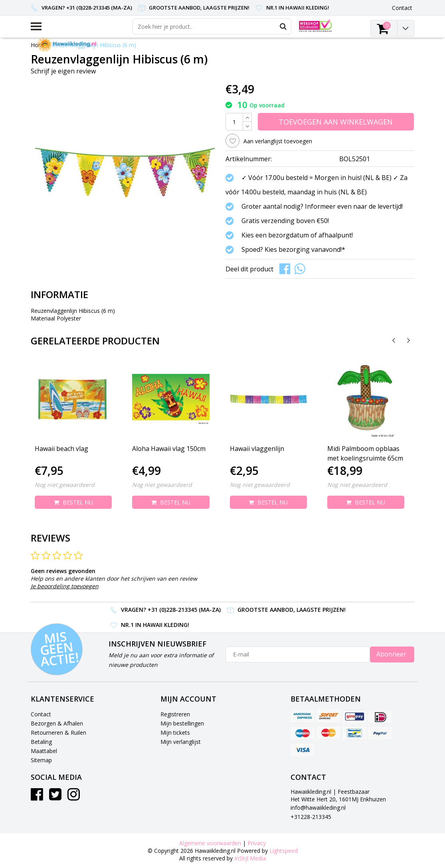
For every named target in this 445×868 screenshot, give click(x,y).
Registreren (175, 714)
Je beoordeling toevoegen (65, 586)
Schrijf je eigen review (63, 71)
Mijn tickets (175, 733)
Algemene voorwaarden (210, 843)
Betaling (41, 742)
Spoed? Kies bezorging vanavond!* (293, 249)
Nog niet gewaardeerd (65, 485)
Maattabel (44, 751)
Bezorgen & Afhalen (57, 723)
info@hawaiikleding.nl (318, 808)
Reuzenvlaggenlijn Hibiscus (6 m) (94, 45)
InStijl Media (250, 858)
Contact (41, 714)
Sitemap (41, 760)
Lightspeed (284, 851)
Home (39, 45)
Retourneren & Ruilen (58, 733)
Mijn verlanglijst (181, 742)
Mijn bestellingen (182, 723)
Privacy (257, 843)
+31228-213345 (311, 817)
